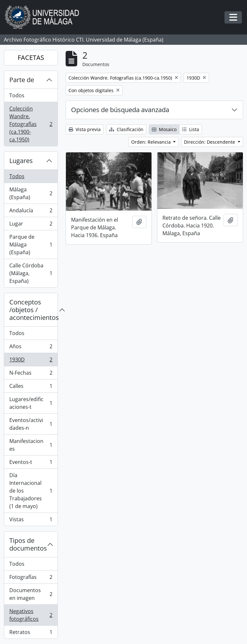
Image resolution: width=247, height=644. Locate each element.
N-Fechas (31, 374)
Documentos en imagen (31, 594)
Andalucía (31, 212)
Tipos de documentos (28, 544)
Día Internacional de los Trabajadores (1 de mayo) (31, 491)
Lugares (21, 161)
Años (31, 348)
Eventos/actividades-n (31, 424)
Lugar (31, 225)
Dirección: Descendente (210, 142)
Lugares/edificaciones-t (31, 403)
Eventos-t (31, 463)
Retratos (31, 633)
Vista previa (85, 129)
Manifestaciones (31, 445)
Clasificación (126, 129)
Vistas (31, 521)
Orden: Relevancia (152, 142)
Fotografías (31, 578)
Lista (191, 129)
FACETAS (31, 58)
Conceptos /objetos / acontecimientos (33, 310)
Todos (17, 95)
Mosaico (164, 129)
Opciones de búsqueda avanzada (120, 110)
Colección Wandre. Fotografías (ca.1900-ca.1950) (31, 124)
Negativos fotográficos (31, 615)
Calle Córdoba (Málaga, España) (31, 273)
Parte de (22, 80)
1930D (31, 361)
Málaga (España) (31, 193)
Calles (31, 387)
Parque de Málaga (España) (31, 245)
